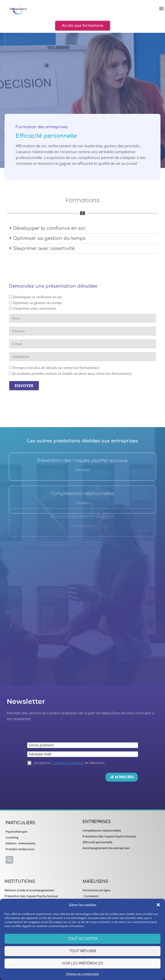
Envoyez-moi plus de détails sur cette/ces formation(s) (56, 368)
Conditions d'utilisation (68, 763)
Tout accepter (83, 939)
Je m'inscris (122, 777)
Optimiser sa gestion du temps (49, 238)
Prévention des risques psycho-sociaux (82, 433)
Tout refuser (83, 951)
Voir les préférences (82, 963)
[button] (158, 905)
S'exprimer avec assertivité (44, 248)
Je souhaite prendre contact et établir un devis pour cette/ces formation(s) (72, 373)
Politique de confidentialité (82, 974)
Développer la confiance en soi (49, 228)
